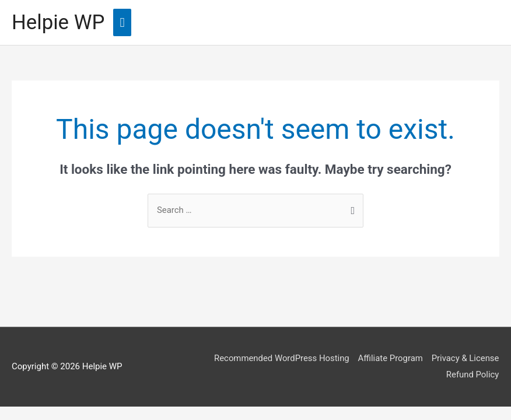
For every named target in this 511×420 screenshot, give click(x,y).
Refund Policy (473, 374)
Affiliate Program (390, 358)
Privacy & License (465, 358)
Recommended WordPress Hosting (281, 358)
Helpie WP (59, 22)
